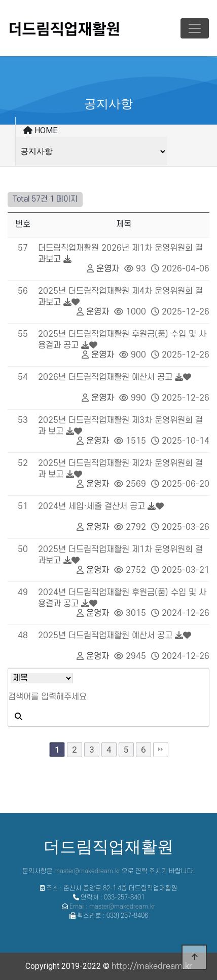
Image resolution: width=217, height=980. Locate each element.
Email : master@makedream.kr (112, 907)
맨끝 (161, 750)
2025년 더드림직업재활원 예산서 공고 (105, 636)
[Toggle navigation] (195, 28)
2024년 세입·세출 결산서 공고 (92, 506)
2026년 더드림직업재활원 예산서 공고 (105, 377)
